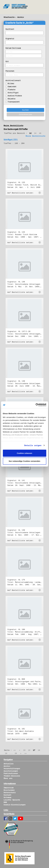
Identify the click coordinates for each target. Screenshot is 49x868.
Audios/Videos (15, 96)
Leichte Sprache (12, 800)
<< (15, 750)
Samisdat (12, 87)
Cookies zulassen (25, 453)
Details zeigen (33, 445)
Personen (10, 71)
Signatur (10, 39)
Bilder (11, 84)
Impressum (9, 788)
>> (26, 753)
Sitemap (7, 797)
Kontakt (7, 795)
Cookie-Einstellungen (15, 805)
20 (16, 753)
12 (30, 133)
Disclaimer (9, 790)
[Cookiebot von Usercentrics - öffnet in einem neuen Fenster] (36, 405)
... (11, 753)
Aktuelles (9, 764)
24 (35, 133)
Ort (7, 61)
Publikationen (11, 773)
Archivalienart (13, 80)
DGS (5, 802)
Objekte (11, 99)
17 (34, 750)
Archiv (21, 17)
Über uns (8, 778)
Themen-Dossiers (12, 776)
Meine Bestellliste (13, 126)
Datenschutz (10, 793)
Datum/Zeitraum (13, 48)
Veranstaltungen (12, 769)
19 (6, 753)
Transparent (14, 102)
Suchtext (10, 29)
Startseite (9, 17)
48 (40, 133)
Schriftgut (13, 93)
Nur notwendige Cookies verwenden (24, 461)
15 (24, 750)
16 (29, 750)
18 (39, 750)
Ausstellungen (11, 771)
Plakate (11, 90)
